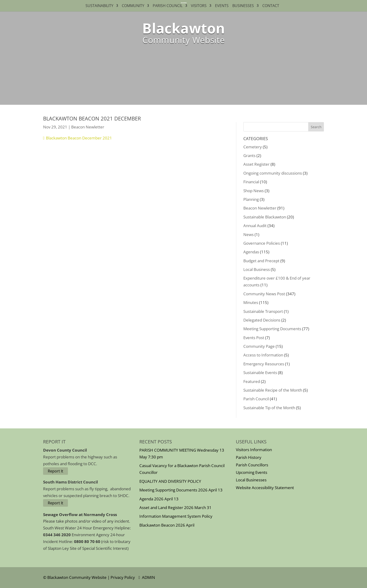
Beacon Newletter (88, 127)
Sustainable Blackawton (265, 217)
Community (133, 6)
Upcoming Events (252, 472)
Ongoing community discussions (273, 173)
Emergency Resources (264, 364)
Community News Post (264, 294)
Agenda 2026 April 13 (159, 499)
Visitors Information (254, 450)
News (248, 234)
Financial (251, 182)
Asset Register (256, 164)
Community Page (259, 346)
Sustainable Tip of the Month (269, 408)
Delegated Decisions (262, 320)
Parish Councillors (252, 465)
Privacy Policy (123, 577)
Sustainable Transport (263, 311)
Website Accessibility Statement (265, 488)
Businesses (243, 6)
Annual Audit (255, 226)
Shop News (254, 191)
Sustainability (99, 6)
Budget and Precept (261, 261)
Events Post (254, 338)
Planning (251, 199)
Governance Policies (262, 243)
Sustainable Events (260, 373)
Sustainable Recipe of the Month (273, 390)
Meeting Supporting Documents (272, 329)
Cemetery (253, 147)
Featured (252, 381)
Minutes (251, 302)
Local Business (257, 269)
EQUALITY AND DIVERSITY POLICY (170, 481)
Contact (272, 6)
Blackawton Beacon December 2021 (79, 138)
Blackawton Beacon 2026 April (167, 525)
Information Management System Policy (176, 516)
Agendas (251, 252)
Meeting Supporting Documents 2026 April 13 (181, 490)
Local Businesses (251, 480)
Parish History (249, 457)
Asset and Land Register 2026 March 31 (175, 507)
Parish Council (168, 6)
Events (222, 6)
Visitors (199, 6)
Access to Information (263, 355)
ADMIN (147, 577)
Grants (249, 155)
